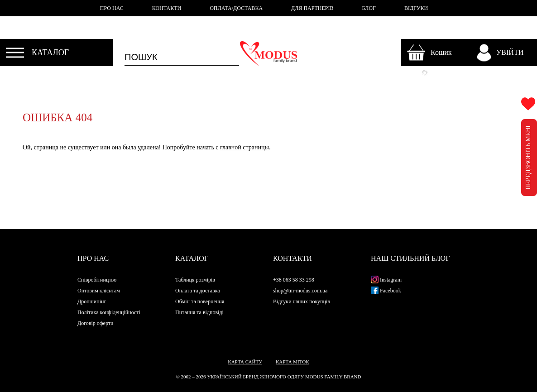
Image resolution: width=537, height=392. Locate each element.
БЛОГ (369, 8)
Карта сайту (245, 362)
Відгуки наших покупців (302, 301)
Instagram (386, 280)
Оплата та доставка (198, 291)
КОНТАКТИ (167, 8)
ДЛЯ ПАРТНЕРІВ (312, 8)
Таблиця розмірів (195, 280)
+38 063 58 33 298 (294, 280)
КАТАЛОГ (50, 53)
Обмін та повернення (200, 301)
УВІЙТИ (510, 52)
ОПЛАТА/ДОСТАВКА (236, 8)
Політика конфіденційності (109, 312)
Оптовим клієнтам (99, 291)
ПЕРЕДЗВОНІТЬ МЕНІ (528, 158)
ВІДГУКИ (416, 8)
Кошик (441, 52)
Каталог (192, 258)
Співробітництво (97, 280)
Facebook (386, 291)
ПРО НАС (112, 8)
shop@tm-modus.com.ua (300, 291)
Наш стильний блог (410, 258)
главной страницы (245, 147)
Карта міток (292, 362)
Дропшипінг (92, 301)
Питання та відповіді (199, 312)
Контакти (292, 258)
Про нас (93, 258)
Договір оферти (95, 323)
